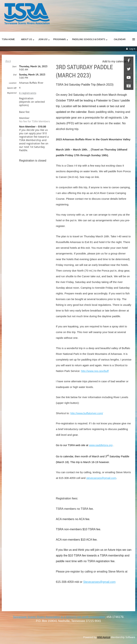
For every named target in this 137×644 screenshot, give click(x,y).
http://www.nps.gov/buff (95, 371)
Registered (12, 93)
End (15, 75)
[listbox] (117, 61)
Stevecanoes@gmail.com (99, 582)
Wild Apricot (104, 637)
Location (13, 83)
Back (8, 61)
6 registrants (28, 93)
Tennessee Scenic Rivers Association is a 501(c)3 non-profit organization (59, 617)
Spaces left (12, 88)
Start (14, 66)
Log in (132, 49)
